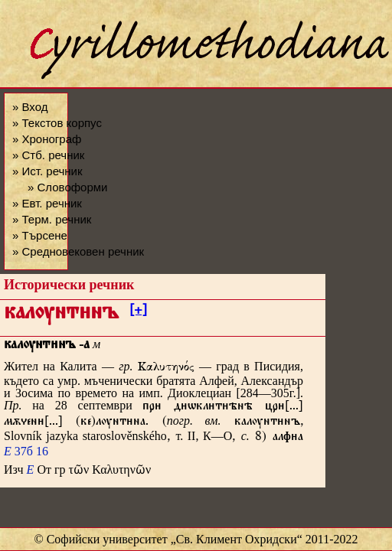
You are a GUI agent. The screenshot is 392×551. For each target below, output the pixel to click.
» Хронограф (47, 139)
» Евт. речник (47, 203)
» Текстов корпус (57, 123)
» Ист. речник (47, 171)
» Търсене (40, 235)
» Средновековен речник (78, 251)
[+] (138, 312)
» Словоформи (67, 187)
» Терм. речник (52, 219)
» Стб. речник (48, 155)
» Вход (30, 107)
